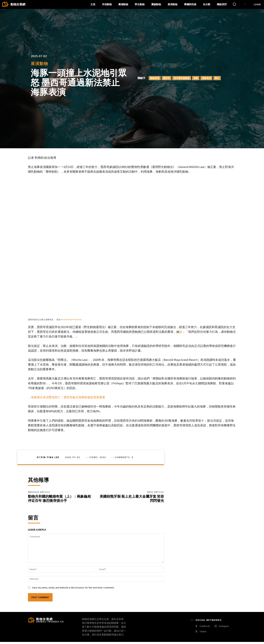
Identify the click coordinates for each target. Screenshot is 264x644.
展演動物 (39, 64)
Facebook (205, 628)
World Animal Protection (71, 320)
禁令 (217, 78)
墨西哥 (166, 78)
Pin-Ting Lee (50, 457)
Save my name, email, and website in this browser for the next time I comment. (73, 590)
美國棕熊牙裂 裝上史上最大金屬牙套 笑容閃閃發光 (132, 499)
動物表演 (155, 78)
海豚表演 (206, 78)
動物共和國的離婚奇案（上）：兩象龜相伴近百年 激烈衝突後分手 (59, 499)
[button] (234, 4)
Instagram (224, 628)
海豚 (196, 78)
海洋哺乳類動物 (182, 78)
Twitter (203, 634)
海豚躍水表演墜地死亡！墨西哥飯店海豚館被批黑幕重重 (68, 397)
